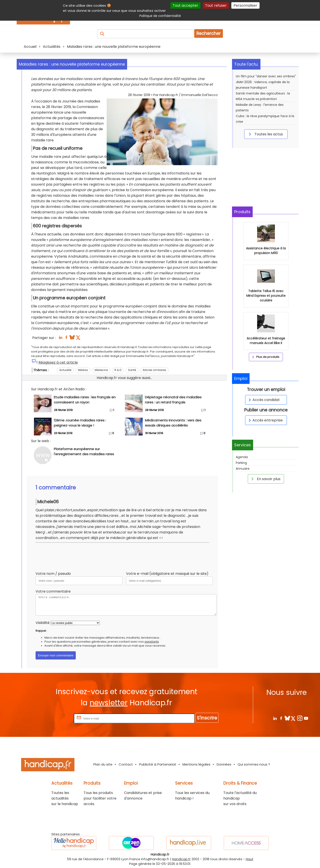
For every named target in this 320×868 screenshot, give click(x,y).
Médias (83, 370)
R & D (118, 370)
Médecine (101, 370)
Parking (241, 463)
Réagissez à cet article (58, 362)
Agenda (242, 457)
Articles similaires (154, 370)
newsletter (109, 703)
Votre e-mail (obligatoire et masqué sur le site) (167, 574)
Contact (126, 764)
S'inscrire (207, 718)
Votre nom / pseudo (53, 574)
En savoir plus (265, 479)
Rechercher (209, 33)
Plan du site (103, 764)
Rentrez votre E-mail (55, 718)
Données (224, 764)
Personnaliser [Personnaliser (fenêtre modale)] (245, 5)
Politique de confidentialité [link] (160, 16)
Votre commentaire (53, 591)
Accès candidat (263, 400)
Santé (132, 370)
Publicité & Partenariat (158, 764)
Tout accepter (185, 5)
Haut (250, 859)
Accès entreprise (265, 420)
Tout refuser (216, 5)
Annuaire (243, 469)
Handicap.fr (181, 859)
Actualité (65, 370)
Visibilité (43, 623)
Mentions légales (196, 764)
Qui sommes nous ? (254, 764)
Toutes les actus (265, 134)
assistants (152, 642)
